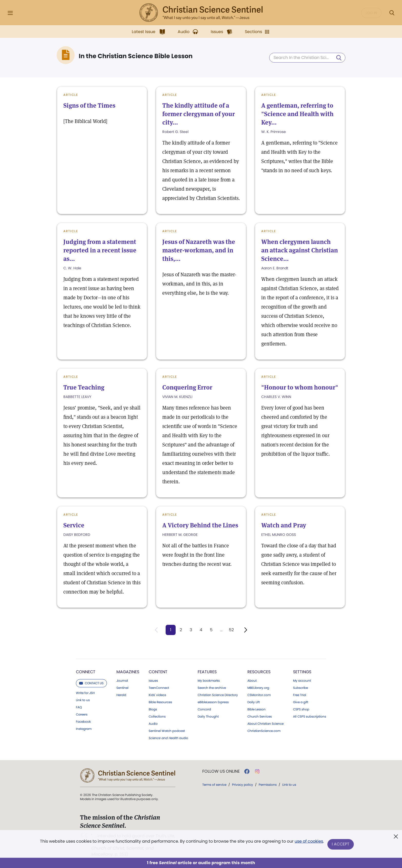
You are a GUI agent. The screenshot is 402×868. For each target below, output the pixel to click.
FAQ (79, 708)
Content (158, 672)
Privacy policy (243, 785)
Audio (153, 724)
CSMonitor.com (259, 695)
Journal (122, 681)
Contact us (91, 683)
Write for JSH (85, 693)
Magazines (128, 672)
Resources (259, 672)
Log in (371, 13)
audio (168, 738)
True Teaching (84, 387)
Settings (302, 672)
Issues (153, 681)
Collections (157, 717)
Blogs (153, 710)
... (222, 630)
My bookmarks (209, 681)
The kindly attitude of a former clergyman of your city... (199, 114)
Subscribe (300, 688)
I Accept (341, 844)
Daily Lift (254, 702)
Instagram (84, 729)
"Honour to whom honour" (300, 387)
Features (207, 672)
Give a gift (301, 702)
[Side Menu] (10, 13)
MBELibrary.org (258, 688)
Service (74, 525)
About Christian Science (265, 724)
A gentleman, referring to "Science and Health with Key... (297, 114)
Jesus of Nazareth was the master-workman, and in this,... (199, 250)
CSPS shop (301, 710)
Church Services (260, 717)
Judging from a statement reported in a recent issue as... (100, 250)
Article (71, 95)
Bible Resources (160, 702)
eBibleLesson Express (213, 702)
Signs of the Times (89, 105)
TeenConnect (159, 688)
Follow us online (221, 772)
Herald (121, 695)
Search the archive (212, 688)
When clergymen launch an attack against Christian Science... (300, 250)
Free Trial (300, 695)
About (252, 681)
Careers (82, 715)
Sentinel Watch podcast (167, 731)
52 (232, 630)
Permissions (268, 785)
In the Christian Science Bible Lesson (136, 56)
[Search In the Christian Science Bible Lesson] (307, 58)
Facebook (83, 722)
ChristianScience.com (264, 731)
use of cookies (309, 842)
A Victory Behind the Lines (200, 525)
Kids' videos (157, 695)
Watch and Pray (284, 525)
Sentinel (122, 688)
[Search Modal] (392, 13)
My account (302, 681)
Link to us (83, 700)
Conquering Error (187, 387)
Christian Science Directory (218, 695)
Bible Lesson (257, 710)
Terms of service (214, 785)
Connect (86, 672)
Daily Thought (208, 717)
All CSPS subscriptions (310, 717)
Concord (204, 710)
